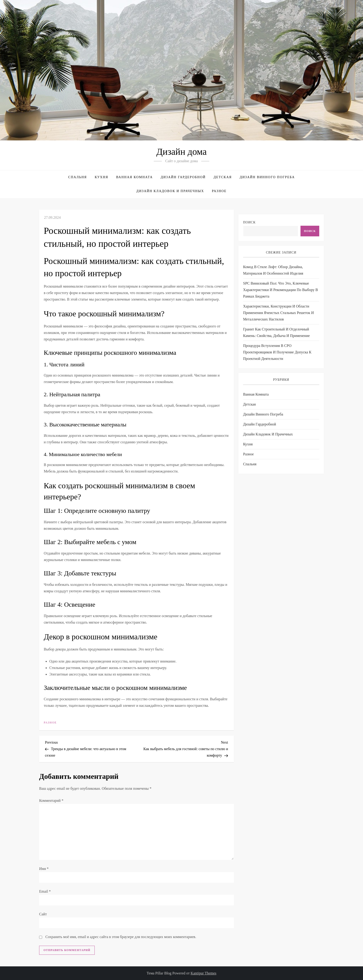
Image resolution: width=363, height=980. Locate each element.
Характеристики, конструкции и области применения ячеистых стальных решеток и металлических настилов (279, 313)
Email (45, 891)
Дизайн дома (181, 152)
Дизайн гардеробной (183, 177)
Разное (219, 191)
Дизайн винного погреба (267, 177)
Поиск (249, 222)
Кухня (102, 177)
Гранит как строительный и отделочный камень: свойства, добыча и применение (276, 332)
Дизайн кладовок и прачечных (170, 191)
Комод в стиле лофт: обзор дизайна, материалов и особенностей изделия (273, 270)
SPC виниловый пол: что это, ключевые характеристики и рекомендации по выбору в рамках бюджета (280, 290)
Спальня (78, 177)
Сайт (43, 914)
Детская (223, 177)
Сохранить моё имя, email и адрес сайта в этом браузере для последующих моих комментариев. (121, 937)
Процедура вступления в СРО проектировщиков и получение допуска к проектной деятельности (277, 352)
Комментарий (51, 801)
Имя (44, 869)
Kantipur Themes (203, 973)
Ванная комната (135, 177)
